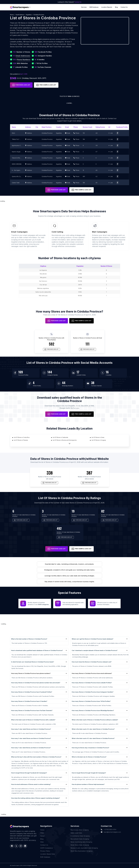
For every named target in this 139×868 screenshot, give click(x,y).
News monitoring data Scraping (81, 842)
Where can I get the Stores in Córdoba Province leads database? (93, 639)
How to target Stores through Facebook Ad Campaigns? (29, 773)
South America (20, 15)
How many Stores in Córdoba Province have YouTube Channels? (32, 710)
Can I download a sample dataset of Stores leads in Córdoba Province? (95, 650)
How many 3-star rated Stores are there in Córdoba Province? (31, 738)
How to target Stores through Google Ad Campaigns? (89, 773)
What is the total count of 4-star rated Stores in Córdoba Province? (93, 729)
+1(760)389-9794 (109, 829)
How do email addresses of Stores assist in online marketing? (31, 784)
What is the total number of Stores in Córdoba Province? (29, 639)
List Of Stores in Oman (98, 437)
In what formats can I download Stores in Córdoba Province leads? (33, 662)
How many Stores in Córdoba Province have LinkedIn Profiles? (92, 683)
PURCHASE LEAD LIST (21, 85)
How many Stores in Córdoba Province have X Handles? (29, 701)
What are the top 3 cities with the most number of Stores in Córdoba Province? (36, 757)
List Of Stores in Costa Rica (22, 437)
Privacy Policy (45, 851)
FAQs (42, 833)
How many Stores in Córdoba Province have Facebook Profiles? (32, 692)
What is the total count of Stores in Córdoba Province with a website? (33, 720)
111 (88, 344)
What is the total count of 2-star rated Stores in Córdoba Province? (93, 738)
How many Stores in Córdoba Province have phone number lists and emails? (36, 683)
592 (52, 344)
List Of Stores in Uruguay (99, 440)
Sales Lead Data (76, 833)
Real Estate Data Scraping (80, 830)
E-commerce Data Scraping (80, 836)
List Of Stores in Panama (21, 440)
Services (84, 7)
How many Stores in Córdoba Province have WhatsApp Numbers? (93, 710)
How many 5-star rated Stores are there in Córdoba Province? (31, 729)
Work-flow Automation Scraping (82, 851)
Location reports (107, 7)
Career (43, 836)
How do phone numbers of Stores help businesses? (88, 784)
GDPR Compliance (47, 848)
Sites (42, 842)
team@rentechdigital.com (111, 832)
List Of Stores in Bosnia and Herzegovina (65, 440)
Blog (116, 7)
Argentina (29, 15)
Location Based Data (48, 854)
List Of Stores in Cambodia (60, 437)
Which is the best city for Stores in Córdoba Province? (89, 757)
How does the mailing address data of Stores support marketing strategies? (35, 798)
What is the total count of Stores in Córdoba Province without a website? (95, 720)
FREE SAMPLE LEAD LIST (46, 85)
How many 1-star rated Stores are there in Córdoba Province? (31, 748)
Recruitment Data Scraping (80, 839)
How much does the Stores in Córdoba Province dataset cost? (92, 662)
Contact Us (78, 2)
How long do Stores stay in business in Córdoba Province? (90, 748)
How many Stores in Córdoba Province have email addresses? (92, 673)
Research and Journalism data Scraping (84, 848)
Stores (12, 15)
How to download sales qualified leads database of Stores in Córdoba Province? (37, 650)
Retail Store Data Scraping (80, 845)
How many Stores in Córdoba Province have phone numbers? (31, 673)
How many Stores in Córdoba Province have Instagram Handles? (93, 692)
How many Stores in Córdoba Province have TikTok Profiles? (91, 701)
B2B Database (94, 7)
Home (42, 830)
